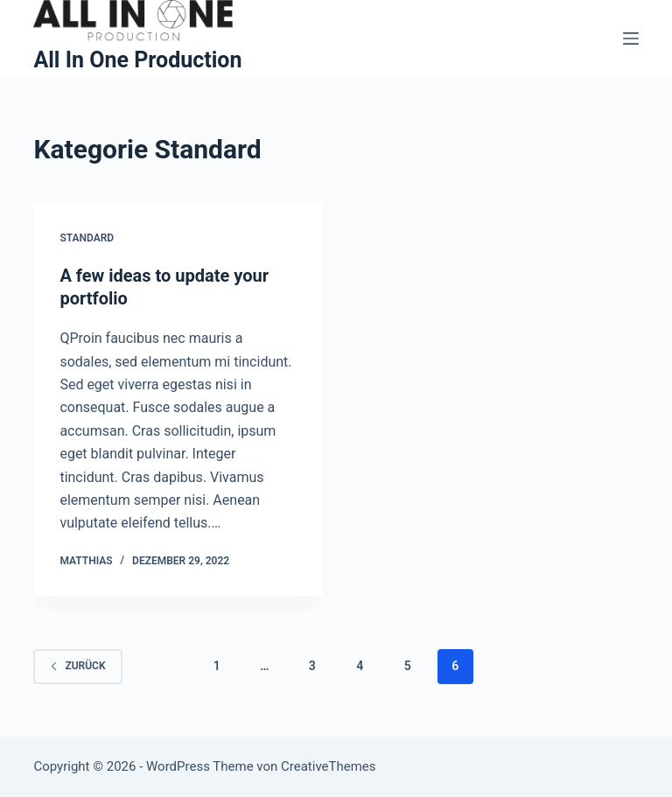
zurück (77, 666)
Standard (87, 238)
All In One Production (137, 60)
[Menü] (631, 38)
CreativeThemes (329, 766)
